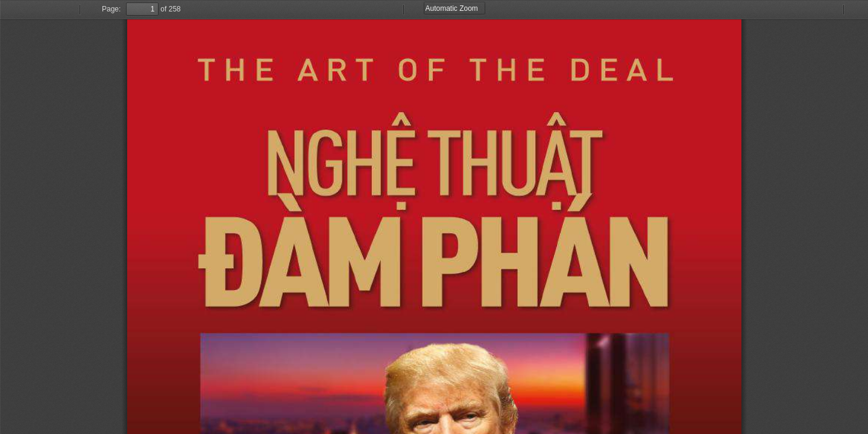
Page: (111, 9)
